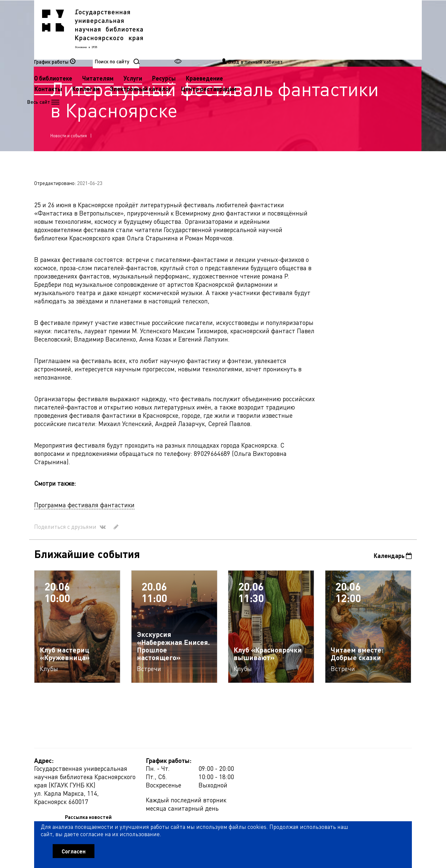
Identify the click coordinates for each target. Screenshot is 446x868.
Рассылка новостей (284, 765)
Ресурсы (296, 29)
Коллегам (218, 40)
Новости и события (69, 137)
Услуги (265, 29)
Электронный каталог (273, 40)
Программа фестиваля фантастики (84, 507)
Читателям (230, 29)
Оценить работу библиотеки (379, 830)
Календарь (392, 558)
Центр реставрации (194, 51)
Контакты (181, 40)
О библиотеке (186, 29)
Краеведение (337, 29)
